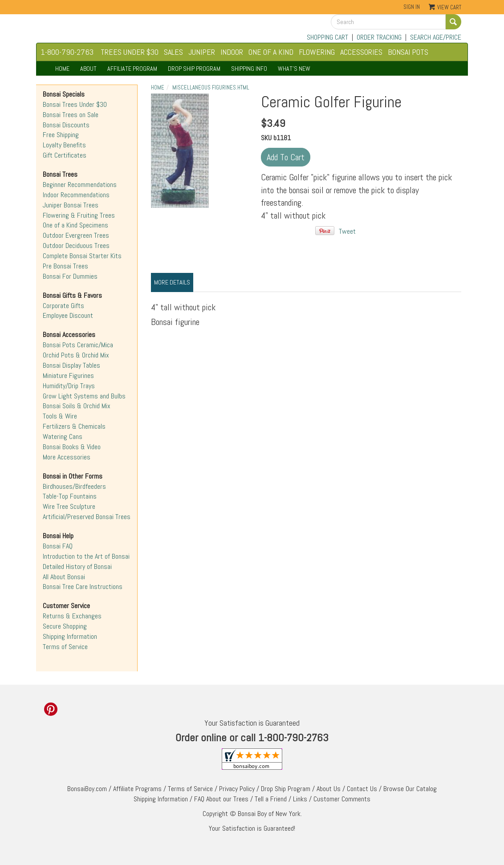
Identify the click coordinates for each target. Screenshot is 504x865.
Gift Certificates (65, 155)
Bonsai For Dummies (70, 276)
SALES (173, 52)
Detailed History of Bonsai (77, 567)
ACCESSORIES (361, 52)
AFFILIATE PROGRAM (132, 69)
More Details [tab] (172, 282)
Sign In (412, 7)
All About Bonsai (64, 577)
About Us (329, 789)
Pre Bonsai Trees (65, 266)
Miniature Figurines (68, 376)
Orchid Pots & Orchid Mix (76, 355)
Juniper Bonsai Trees (71, 205)
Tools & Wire (60, 416)
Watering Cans (63, 437)
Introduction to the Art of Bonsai (86, 556)
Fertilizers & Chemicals (74, 426)
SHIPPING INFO (249, 69)
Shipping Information (70, 636)
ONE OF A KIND (271, 52)
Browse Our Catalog (410, 789)
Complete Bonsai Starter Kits (82, 256)
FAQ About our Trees (221, 799)
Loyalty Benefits (64, 145)
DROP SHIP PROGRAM (194, 69)
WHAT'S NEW (294, 69)
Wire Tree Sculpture (69, 506)
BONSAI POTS (408, 52)
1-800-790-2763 (67, 52)
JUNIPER (202, 52)
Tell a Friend (271, 799)
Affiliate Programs (137, 789)
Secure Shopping (65, 626)
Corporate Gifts (63, 306)
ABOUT (88, 69)
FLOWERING (317, 52)
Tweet (347, 231)
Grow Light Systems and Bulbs (84, 396)
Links (300, 799)
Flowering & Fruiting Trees (79, 215)
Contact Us (362, 789)
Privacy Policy (237, 789)
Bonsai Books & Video (72, 447)
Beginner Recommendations (80, 185)
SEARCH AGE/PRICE (436, 37)
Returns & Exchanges (72, 616)
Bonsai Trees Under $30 (75, 104)
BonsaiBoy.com (87, 789)
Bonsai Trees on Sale (71, 115)
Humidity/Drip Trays (69, 386)
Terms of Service (65, 647)
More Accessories (67, 457)
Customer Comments (342, 799)
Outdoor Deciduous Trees (76, 246)
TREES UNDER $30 (130, 52)
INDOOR (232, 52)
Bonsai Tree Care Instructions (83, 587)
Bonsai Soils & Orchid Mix (77, 406)
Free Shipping (61, 135)
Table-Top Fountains (70, 496)
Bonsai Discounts (66, 125)
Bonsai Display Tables (71, 365)
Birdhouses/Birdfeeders (74, 486)
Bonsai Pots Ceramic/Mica (78, 345)
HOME (62, 69)
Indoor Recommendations (76, 195)
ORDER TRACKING (379, 37)
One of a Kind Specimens (75, 225)
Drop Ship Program (286, 789)
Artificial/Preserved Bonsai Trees (87, 517)
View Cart (449, 7)
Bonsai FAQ (58, 546)
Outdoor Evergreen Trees (76, 235)
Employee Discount (68, 315)
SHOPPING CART (327, 37)
